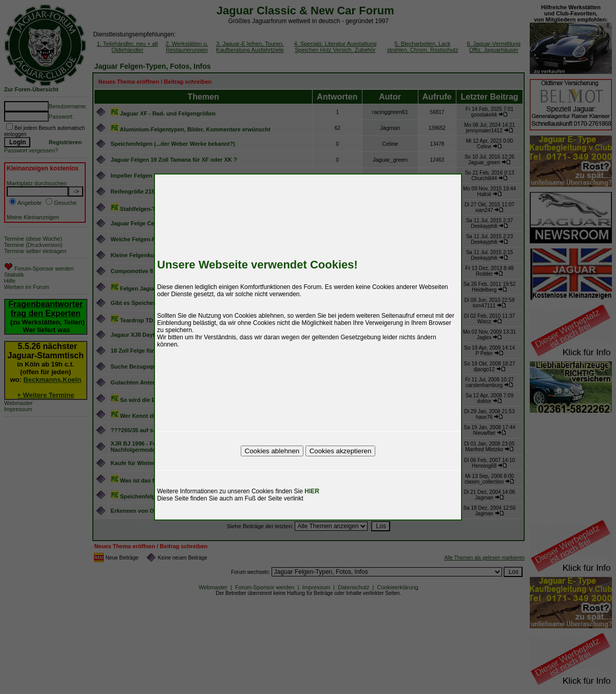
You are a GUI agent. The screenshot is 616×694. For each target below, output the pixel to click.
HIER (312, 491)
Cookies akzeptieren (341, 451)
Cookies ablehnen (272, 451)
